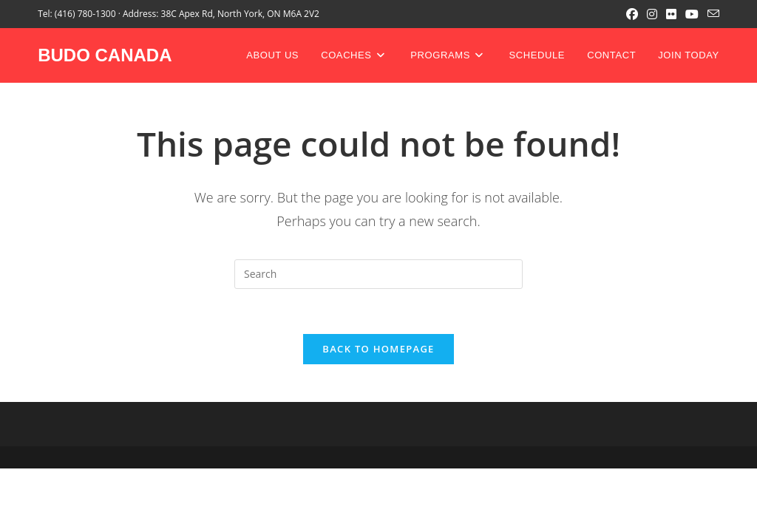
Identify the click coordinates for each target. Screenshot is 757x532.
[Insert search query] (378, 274)
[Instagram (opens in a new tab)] (652, 14)
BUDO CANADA (105, 55)
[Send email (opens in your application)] (711, 14)
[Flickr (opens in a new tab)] (671, 14)
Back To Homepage (378, 349)
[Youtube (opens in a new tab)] (692, 14)
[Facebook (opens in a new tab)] (632, 14)
